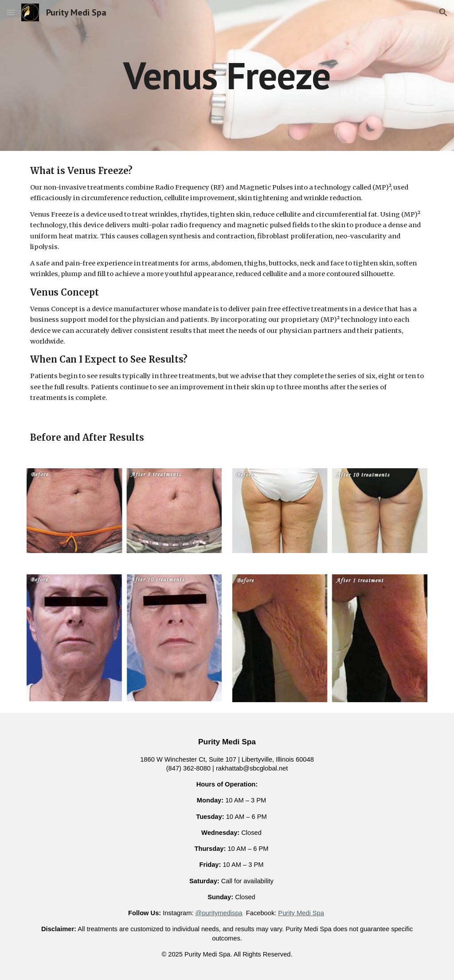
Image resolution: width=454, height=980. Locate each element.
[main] (227, 75)
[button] (11, 12)
